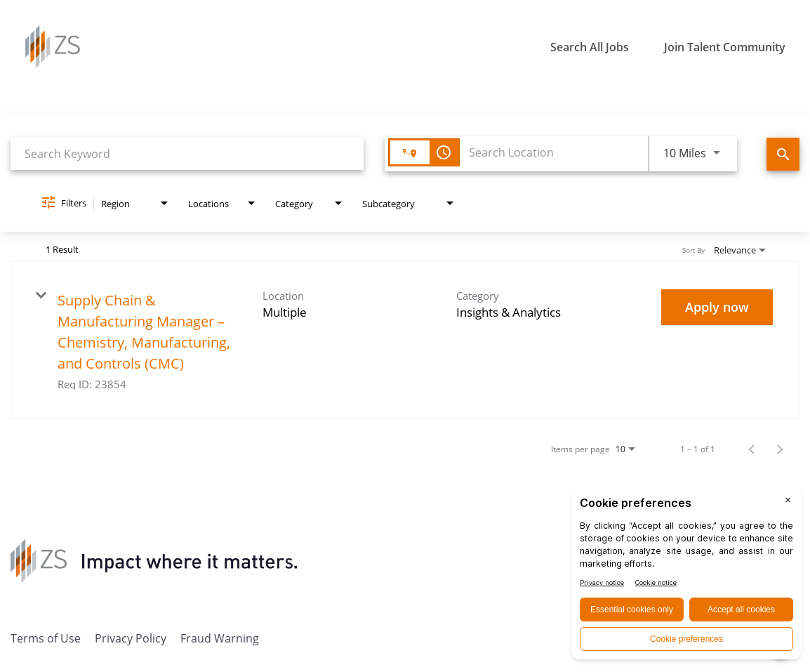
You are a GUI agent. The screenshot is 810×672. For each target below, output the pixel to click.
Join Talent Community (725, 47)
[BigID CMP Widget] (686, 576)
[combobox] (187, 153)
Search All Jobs (590, 47)
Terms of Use (46, 638)
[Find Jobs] (783, 154)
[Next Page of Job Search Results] (780, 449)
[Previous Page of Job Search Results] (752, 449)
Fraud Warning (220, 638)
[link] (405, 340)
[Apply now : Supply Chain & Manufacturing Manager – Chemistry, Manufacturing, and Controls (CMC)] (717, 308)
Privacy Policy (131, 638)
